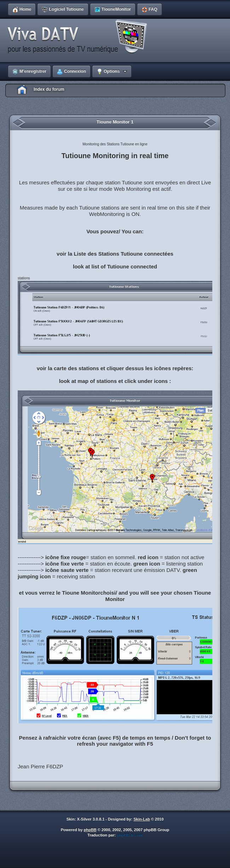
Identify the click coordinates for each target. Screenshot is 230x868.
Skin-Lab (142, 819)
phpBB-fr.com (130, 835)
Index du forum (49, 89)
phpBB (90, 830)
